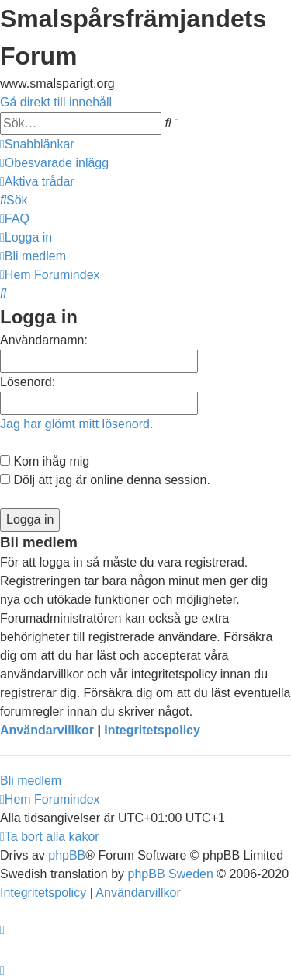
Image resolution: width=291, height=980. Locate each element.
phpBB (67, 855)
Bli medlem (31, 781)
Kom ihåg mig (45, 461)
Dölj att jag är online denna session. (105, 480)
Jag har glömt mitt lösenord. (76, 424)
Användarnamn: (44, 340)
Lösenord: (28, 382)
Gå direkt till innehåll (56, 102)
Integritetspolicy (152, 730)
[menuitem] (54, 163)
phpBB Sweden (171, 874)
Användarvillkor (47, 730)
